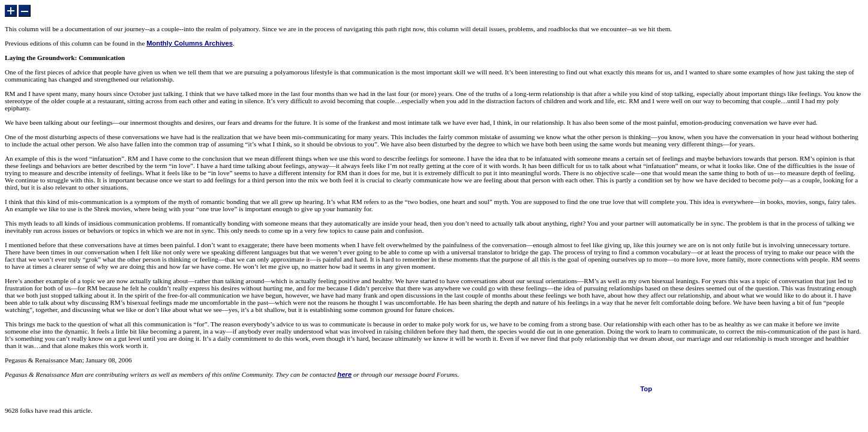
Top (646, 389)
